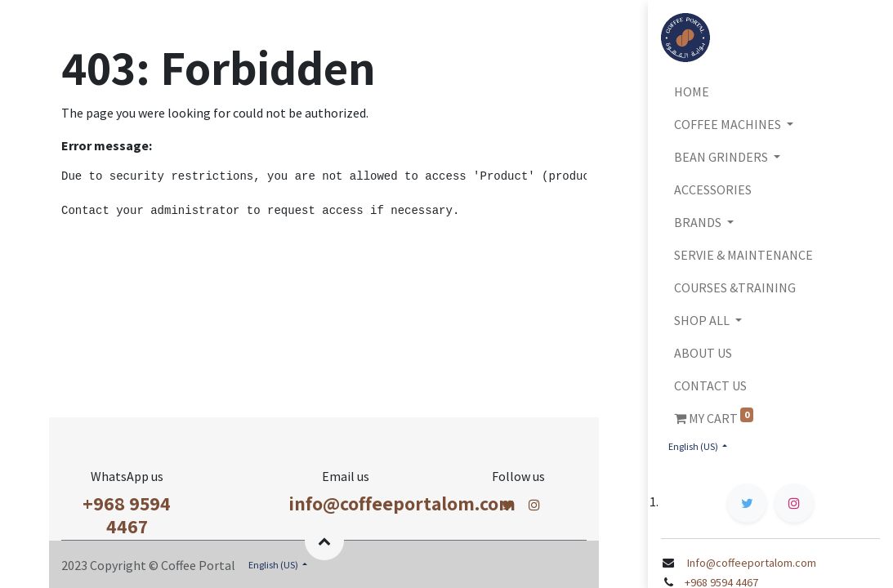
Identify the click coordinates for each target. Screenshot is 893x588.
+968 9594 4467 (127, 515)
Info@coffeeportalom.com (750, 563)
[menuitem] (770, 91)
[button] (324, 541)
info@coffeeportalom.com (402, 503)
